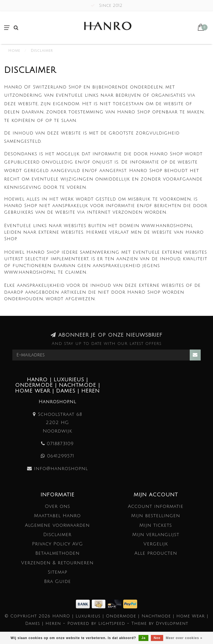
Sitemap (57, 572)
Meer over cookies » (184, 638)
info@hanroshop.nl (61, 469)
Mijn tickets (156, 525)
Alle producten (156, 553)
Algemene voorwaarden (57, 525)
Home (14, 51)
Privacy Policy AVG (57, 544)
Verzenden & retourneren (57, 563)
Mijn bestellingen (156, 516)
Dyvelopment (172, 623)
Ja (143, 638)
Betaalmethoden (57, 553)
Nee (157, 638)
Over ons (57, 506)
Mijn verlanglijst (156, 535)
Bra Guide (57, 581)
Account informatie (156, 506)
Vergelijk (156, 544)
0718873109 (60, 444)
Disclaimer (57, 535)
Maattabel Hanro (57, 516)
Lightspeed (112, 623)
